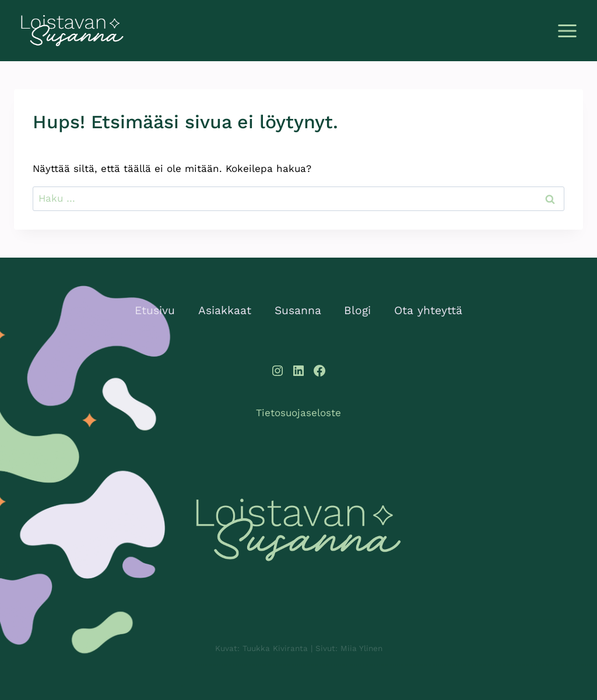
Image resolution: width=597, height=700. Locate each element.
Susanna (298, 310)
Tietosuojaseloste (298, 413)
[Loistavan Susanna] (298, 530)
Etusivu (155, 310)
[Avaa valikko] (567, 31)
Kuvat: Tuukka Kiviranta (260, 648)
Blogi (357, 310)
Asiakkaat (225, 310)
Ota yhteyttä (428, 310)
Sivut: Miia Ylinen (350, 648)
